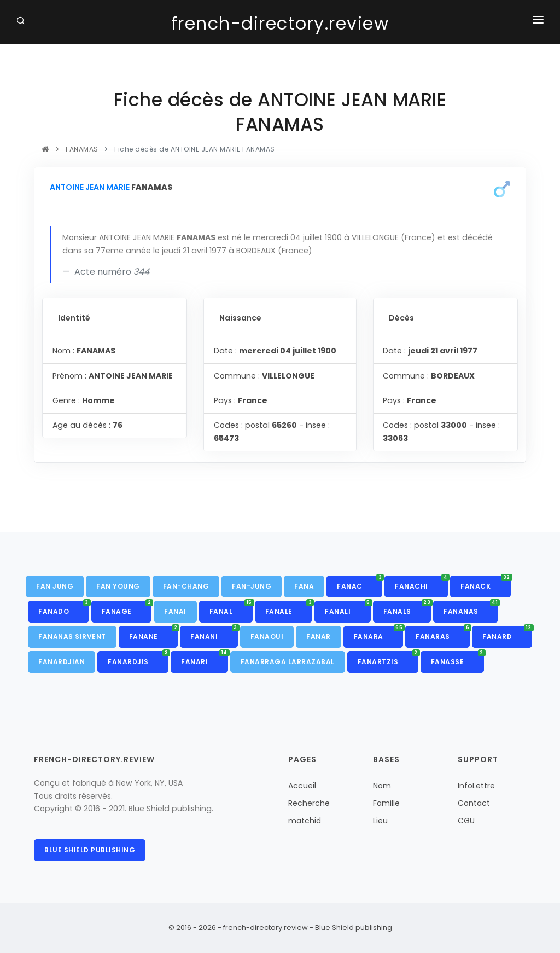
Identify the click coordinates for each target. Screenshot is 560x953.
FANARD (507, 634)
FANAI (175, 611)
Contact (474, 803)
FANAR (319, 637)
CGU (466, 821)
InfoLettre (476, 786)
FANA (304, 586)
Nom (382, 786)
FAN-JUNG (252, 586)
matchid (305, 821)
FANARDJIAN (62, 662)
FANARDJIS (138, 659)
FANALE (289, 608)
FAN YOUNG (118, 586)
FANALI (348, 608)
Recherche (309, 803)
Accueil (302, 786)
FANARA (379, 634)
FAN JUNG (55, 586)
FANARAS (443, 634)
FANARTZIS (388, 659)
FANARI (205, 659)
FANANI (214, 634)
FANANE (154, 634)
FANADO (64, 608)
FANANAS (471, 608)
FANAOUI (267, 637)
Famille (386, 803)
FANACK (486, 583)
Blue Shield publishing (90, 850)
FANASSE (457, 659)
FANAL (231, 608)
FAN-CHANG (186, 586)
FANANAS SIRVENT (72, 637)
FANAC (360, 583)
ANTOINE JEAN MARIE (90, 187)
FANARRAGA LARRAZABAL (288, 662)
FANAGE (127, 608)
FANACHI (421, 583)
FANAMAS (82, 149)
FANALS (407, 608)
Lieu (380, 821)
